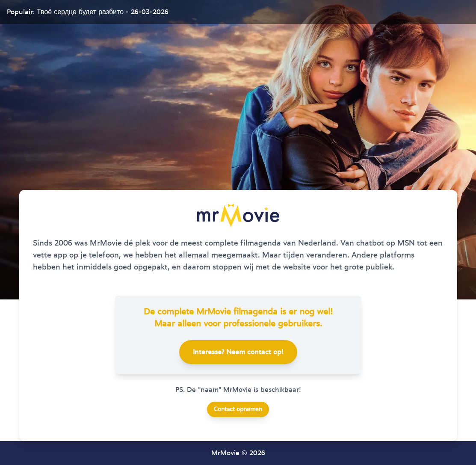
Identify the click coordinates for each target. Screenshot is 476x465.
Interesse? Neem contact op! (238, 352)
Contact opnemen (238, 409)
